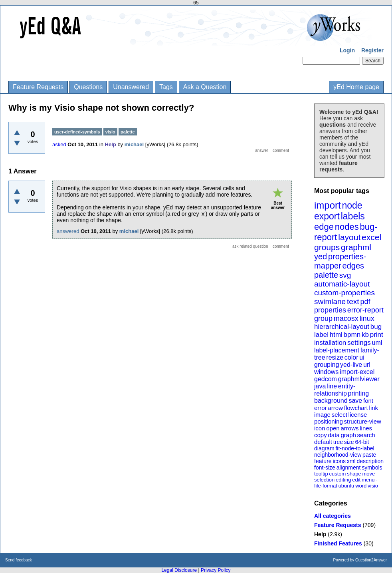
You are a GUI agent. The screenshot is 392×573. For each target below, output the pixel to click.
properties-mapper (340, 261)
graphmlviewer (359, 379)
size (349, 442)
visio (373, 486)
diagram (324, 448)
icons (339, 461)
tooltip (321, 474)
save (355, 401)
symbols (372, 468)
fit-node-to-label (355, 448)
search (366, 435)
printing (358, 393)
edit (356, 480)
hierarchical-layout (342, 327)
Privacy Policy (216, 570)
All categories (333, 516)
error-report (365, 310)
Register (372, 50)
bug (376, 327)
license (358, 415)
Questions (88, 87)
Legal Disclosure (179, 570)
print (377, 335)
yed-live (351, 365)
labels (353, 216)
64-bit (362, 442)
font (368, 401)
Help (320, 534)
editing (343, 480)
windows (326, 372)
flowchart (356, 408)
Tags (166, 87)
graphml (356, 247)
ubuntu (346, 486)
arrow (335, 408)
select (340, 415)
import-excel (357, 372)
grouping (327, 365)
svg (345, 275)
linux (367, 318)
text (353, 301)
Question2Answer (371, 560)
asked (59, 144)
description (370, 461)
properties (330, 310)
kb (365, 335)
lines (366, 428)
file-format (326, 486)
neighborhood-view (338, 455)
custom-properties (344, 293)
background (331, 401)
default (323, 442)
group (323, 318)
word (361, 486)
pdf (365, 302)
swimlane (330, 301)
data (334, 435)
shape (354, 474)
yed (321, 257)
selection (324, 480)
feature (323, 461)
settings (359, 343)
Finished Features (338, 543)
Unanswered (131, 87)
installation (330, 343)
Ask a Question (205, 87)
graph (348, 435)
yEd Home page (356, 87)
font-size (325, 468)
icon (320, 428)
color (351, 357)
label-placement (337, 350)
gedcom (326, 379)
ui (362, 357)
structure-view (363, 421)
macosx (346, 318)
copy (321, 435)
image (322, 415)
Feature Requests (38, 87)
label (321, 335)
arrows (349, 428)
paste (369, 455)
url (367, 365)
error (321, 408)
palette (326, 275)
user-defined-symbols (77, 132)
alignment (349, 468)
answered (68, 231)
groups (327, 247)
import (328, 205)
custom (337, 474)
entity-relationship (335, 390)
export (327, 216)
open (333, 428)
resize (335, 357)
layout (349, 237)
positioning (329, 421)
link (374, 408)
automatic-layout (342, 284)
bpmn (352, 335)
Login (347, 50)
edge (324, 227)
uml (377, 343)
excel (371, 237)
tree (338, 442)
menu (368, 480)
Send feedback (19, 560)
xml (351, 461)
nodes (347, 227)
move (368, 474)
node (352, 205)
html (336, 335)
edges (353, 266)
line (332, 386)
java (320, 386)
